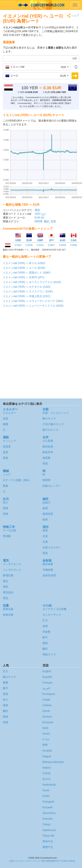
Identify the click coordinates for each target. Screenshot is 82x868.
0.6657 (51, 245)
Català (46, 700)
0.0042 (18, 245)
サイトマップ (34, 861)
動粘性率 (48, 452)
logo (41, 5)
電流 (5, 598)
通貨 (37, 210)
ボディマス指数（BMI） (17, 480)
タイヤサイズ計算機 (54, 609)
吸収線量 (48, 564)
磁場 (45, 508)
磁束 (45, 519)
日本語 (46, 773)
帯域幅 (7, 536)
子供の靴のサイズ (53, 424)
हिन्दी (45, 745)
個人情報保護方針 (51, 861)
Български (49, 694)
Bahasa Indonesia (53, 762)
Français (48, 683)
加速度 (7, 446)
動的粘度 (48, 446)
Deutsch (47, 717)
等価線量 (48, 570)
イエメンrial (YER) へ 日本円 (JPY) (24, 277)
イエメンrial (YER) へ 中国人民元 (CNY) (27, 296)
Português (49, 802)
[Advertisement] (41, 354)
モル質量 (48, 441)
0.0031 (40, 245)
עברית (46, 739)
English (47, 671)
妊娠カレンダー (52, 486)
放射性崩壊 (49, 575)
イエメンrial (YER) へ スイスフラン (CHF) (28, 291)
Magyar (47, 756)
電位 (5, 581)
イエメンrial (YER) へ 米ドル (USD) (24, 263)
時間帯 (39, 221)
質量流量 (8, 609)
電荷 (5, 587)
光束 (45, 536)
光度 (45, 542)
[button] (37, 67)
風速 (5, 458)
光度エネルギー (52, 547)
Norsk (46, 790)
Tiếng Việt (48, 836)
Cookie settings (68, 861)
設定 (12, 861)
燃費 (5, 424)
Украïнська (49, 830)
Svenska (48, 819)
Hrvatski (47, 751)
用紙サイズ (49, 654)
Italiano (47, 768)
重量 (5, 486)
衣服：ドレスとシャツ (56, 413)
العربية (46, 688)
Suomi (46, 734)
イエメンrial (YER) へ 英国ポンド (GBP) (27, 273)
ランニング (9, 441)
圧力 (45, 620)
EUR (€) (39, 218)
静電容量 (8, 575)
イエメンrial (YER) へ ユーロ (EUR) (24, 268)
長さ (5, 502)
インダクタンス (12, 564)
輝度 (45, 530)
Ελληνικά (48, 722)
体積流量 (8, 615)
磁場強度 (48, 514)
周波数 (46, 632)
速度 (5, 452)
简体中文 (48, 841)
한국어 (46, 779)
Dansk (46, 711)
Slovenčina (49, 813)
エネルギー (9, 413)
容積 (5, 514)
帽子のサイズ (50, 430)
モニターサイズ (52, 615)
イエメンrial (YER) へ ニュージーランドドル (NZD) (33, 306)
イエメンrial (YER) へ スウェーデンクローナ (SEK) (33, 301)
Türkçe (47, 824)
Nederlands (49, 785)
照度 (45, 553)
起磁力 (46, 502)
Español (47, 677)
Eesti (45, 728)
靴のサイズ (49, 418)
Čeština (47, 705)
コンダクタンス (12, 570)
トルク (7, 474)
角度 (45, 626)
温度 (53, 221)
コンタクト (21, 861)
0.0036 (29, 245)
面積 (5, 508)
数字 (45, 637)
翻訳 (47, 221)
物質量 (46, 458)
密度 (45, 463)
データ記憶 (9, 530)
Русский (47, 807)
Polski (46, 796)
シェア (73, 16)
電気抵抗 (8, 592)
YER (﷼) (40, 214)
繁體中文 (48, 847)
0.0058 (62, 245)
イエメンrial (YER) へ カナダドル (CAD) (27, 287)
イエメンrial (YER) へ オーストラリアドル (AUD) (32, 282)
